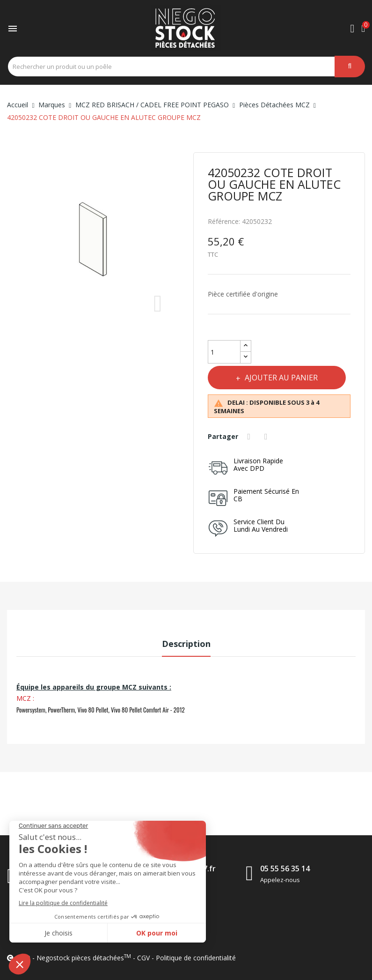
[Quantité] (224, 352)
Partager (250, 437)
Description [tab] (186, 644)
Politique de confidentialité (196, 958)
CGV (143, 958)
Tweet (267, 437)
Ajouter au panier (280, 378)
